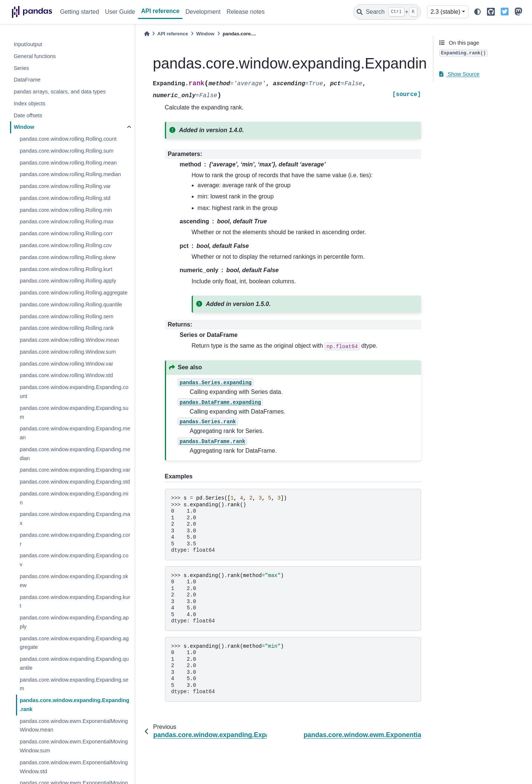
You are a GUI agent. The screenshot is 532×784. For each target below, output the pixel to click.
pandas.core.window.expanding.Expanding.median (75, 454)
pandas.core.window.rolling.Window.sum (68, 352)
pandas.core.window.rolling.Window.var (66, 364)
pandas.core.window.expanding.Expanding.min (74, 498)
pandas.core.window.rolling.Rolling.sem (67, 316)
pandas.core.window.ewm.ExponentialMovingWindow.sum (74, 746)
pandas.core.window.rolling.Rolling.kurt (66, 269)
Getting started (79, 12)
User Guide (120, 12)
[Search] (387, 12)
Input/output (28, 44)
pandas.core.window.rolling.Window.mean (69, 340)
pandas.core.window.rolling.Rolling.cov (66, 245)
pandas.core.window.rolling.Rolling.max (67, 222)
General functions (35, 56)
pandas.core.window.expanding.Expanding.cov (74, 560)
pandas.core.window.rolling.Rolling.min (66, 210)
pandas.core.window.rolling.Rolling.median (70, 174)
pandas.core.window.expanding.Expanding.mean (75, 433)
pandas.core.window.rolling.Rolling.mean (68, 163)
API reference (160, 11)
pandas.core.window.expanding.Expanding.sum (74, 412)
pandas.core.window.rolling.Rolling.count (68, 139)
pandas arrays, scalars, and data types (60, 92)
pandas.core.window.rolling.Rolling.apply (68, 281)
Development (203, 12)
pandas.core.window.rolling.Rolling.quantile (71, 305)
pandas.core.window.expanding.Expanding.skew (74, 581)
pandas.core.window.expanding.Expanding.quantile (74, 663)
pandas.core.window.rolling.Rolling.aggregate (74, 293)
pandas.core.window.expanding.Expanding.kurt (75, 602)
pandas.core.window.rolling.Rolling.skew (68, 257)
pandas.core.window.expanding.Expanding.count (74, 392)
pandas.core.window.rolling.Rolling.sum (67, 151)
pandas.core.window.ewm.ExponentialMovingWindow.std (74, 767)
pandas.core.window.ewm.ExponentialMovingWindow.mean (74, 726)
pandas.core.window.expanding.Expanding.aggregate (74, 643)
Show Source (460, 74)
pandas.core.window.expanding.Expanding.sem (74, 684)
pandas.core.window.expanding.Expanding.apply (74, 622)
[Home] (147, 34)
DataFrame (27, 80)
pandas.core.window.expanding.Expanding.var (75, 470)
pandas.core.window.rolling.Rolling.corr (66, 233)
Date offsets (28, 115)
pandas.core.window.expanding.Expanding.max (75, 519)
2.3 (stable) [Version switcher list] (445, 12)
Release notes (245, 12)
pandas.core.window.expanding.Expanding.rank (75, 705)
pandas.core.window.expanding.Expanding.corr (75, 539)
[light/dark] (478, 12)
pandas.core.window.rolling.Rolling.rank (67, 328)
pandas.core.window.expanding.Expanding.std (75, 482)
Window (24, 127)
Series (21, 68)
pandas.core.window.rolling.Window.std (66, 375)
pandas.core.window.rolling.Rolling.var (65, 186)
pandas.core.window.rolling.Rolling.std (65, 198)
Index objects (30, 103)
